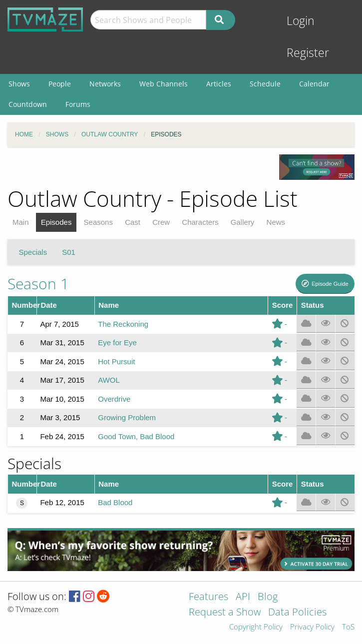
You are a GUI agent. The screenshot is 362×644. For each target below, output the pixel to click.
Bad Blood (115, 502)
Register (308, 53)
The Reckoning (123, 324)
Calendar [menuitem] (314, 84)
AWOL (109, 380)
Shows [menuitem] (19, 84)
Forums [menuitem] (78, 104)
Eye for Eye (117, 342)
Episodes (56, 222)
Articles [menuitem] (219, 84)
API (243, 597)
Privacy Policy (312, 627)
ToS (348, 627)
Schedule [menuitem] (265, 84)
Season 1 (38, 284)
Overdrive (114, 399)
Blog (268, 597)
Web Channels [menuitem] (164, 84)
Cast (133, 222)
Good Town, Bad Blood (136, 436)
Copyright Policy (256, 627)
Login (301, 21)
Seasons (98, 222)
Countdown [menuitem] (28, 104)
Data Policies (297, 613)
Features (208, 597)
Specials (33, 252)
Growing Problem (127, 417)
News (276, 222)
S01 (69, 252)
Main (21, 222)
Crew (161, 222)
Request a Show (225, 613)
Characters (200, 222)
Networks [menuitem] (105, 84)
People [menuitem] (60, 84)
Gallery (243, 222)
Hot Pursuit (116, 361)
